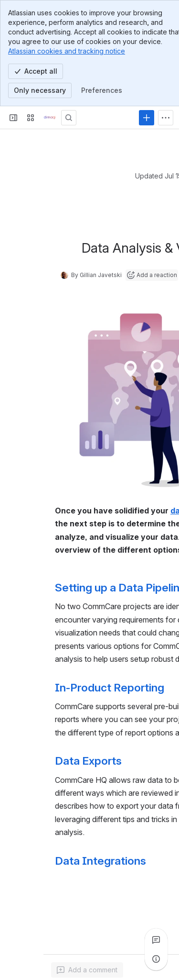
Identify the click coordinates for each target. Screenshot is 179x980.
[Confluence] (50, 118)
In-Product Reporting (110, 688)
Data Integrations (100, 861)
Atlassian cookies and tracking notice (67, 51)
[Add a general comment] (87, 970)
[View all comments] (156, 940)
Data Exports (88, 761)
